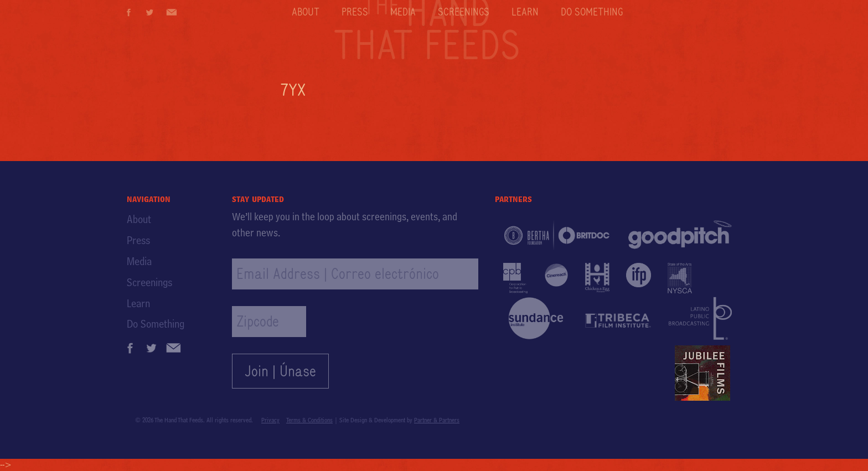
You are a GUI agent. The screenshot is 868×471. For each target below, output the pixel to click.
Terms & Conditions (309, 420)
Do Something (592, 12)
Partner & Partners (437, 420)
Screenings (464, 12)
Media (403, 12)
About (306, 12)
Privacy (270, 420)
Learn (525, 12)
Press (355, 12)
